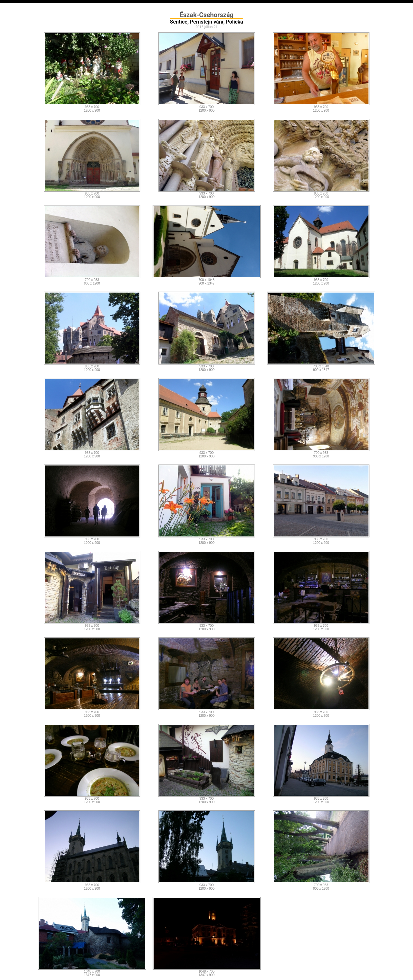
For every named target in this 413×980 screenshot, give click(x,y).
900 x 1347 (206, 283)
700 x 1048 (206, 280)
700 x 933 (92, 280)
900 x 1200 (92, 283)
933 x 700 (92, 107)
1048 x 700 (92, 971)
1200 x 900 (92, 110)
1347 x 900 (92, 975)
